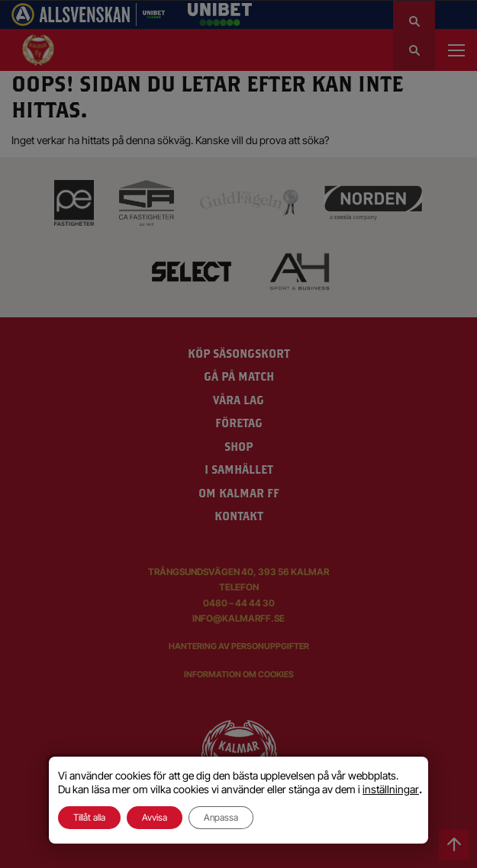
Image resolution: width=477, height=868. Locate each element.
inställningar (391, 789)
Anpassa (221, 817)
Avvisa (155, 817)
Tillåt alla (89, 817)
